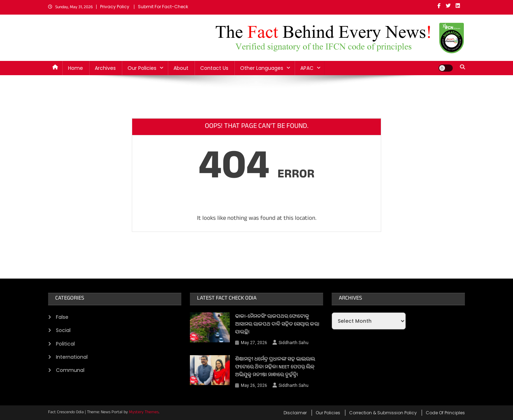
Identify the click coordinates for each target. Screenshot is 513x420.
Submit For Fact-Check (163, 7)
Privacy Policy (115, 7)
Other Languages (262, 68)
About (181, 68)
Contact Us (214, 68)
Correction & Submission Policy (383, 413)
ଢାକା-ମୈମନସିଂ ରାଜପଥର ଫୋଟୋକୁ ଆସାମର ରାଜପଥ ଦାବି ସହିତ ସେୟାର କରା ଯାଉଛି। (277, 325)
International (72, 357)
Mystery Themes (144, 413)
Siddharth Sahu (294, 343)
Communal (70, 370)
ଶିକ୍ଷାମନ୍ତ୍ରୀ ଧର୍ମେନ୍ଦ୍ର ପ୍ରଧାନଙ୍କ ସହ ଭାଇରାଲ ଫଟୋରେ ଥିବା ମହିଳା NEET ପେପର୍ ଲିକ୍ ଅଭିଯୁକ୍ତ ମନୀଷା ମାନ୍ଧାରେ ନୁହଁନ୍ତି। (275, 368)
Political (65, 344)
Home (76, 68)
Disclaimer (295, 413)
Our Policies (142, 68)
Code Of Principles (445, 413)
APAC (307, 68)
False (62, 317)
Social (63, 330)
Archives (105, 68)
